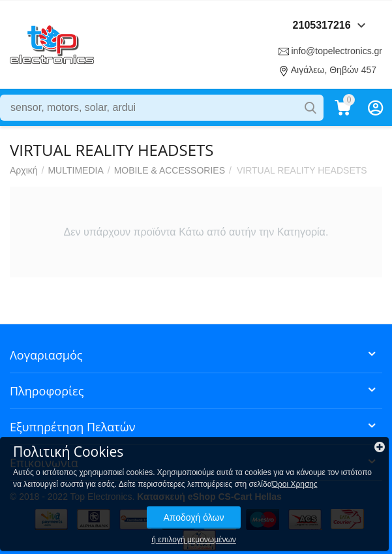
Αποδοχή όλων (193, 517)
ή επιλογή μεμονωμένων (194, 540)
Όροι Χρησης (295, 484)
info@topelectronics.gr (337, 51)
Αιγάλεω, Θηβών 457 (334, 70)
